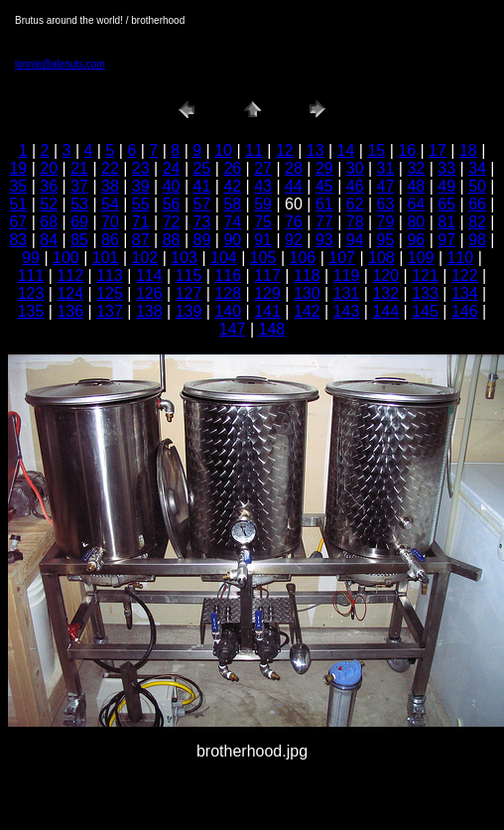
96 (416, 240)
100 (66, 258)
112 (70, 276)
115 (189, 276)
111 (31, 276)
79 (386, 222)
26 (232, 168)
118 (307, 276)
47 (386, 186)
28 (294, 168)
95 (386, 240)
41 (202, 186)
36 (49, 186)
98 (477, 240)
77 (324, 222)
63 (386, 204)
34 (477, 168)
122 (465, 276)
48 (416, 186)
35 (18, 186)
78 (355, 222)
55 (141, 204)
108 (381, 258)
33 (446, 168)
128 (228, 293)
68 (49, 222)
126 (149, 293)
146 (465, 311)
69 (79, 222)
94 (355, 240)
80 (416, 222)
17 (438, 150)
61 (324, 204)
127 (189, 293)
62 (355, 204)
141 (267, 311)
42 (232, 186)
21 (79, 168)
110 (461, 258)
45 (324, 186)
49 (446, 186)
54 (110, 204)
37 (79, 186)
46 (355, 186)
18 (468, 150)
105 (263, 258)
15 (376, 150)
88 (172, 240)
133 (425, 293)
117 (267, 276)
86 (110, 240)
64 (416, 204)
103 (184, 258)
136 (70, 311)
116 (228, 276)
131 (347, 293)
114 (149, 276)
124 (70, 293)
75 (263, 222)
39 (141, 186)
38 (110, 186)
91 (263, 240)
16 (407, 150)
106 (303, 258)
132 (385, 293)
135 (31, 311)
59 (263, 204)
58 (232, 204)
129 (267, 293)
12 (285, 150)
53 (79, 204)
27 (263, 168)
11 (254, 150)
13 (315, 150)
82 (477, 222)
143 (347, 311)
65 (446, 204)
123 (31, 293)
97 (446, 240)
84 (49, 240)
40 (172, 186)
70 (110, 222)
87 (141, 240)
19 (18, 168)
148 (272, 329)
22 (110, 168)
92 (294, 240)
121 (425, 276)
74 (232, 222)
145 (425, 311)
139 (189, 311)
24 (172, 168)
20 (49, 168)
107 (342, 258)
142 (307, 311)
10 (223, 150)
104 (224, 258)
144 (385, 311)
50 (477, 186)
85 (79, 240)
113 (110, 276)
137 (110, 311)
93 (324, 240)
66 (477, 204)
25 (202, 168)
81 (446, 222)
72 (172, 222)
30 (355, 168)
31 (386, 168)
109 (421, 258)
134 (465, 293)
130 (307, 293)
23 (141, 168)
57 (202, 204)
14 (346, 150)
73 (202, 222)
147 (233, 329)
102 (145, 258)
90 (232, 240)
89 (202, 240)
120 (385, 276)
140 (228, 311)
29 (324, 168)
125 (110, 293)
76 (294, 222)
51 (18, 204)
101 (106, 258)
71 (141, 222)
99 (31, 258)
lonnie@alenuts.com (60, 64)
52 (49, 204)
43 (263, 186)
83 (18, 240)
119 (347, 276)
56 (172, 204)
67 (18, 222)
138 (149, 311)
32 (416, 168)
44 (294, 186)
